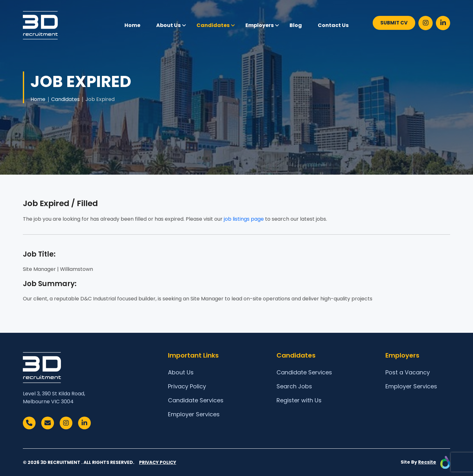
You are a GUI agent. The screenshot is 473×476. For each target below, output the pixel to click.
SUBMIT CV (394, 23)
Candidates (65, 99)
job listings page (244, 219)
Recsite (427, 462)
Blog (296, 25)
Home (132, 25)
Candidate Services (196, 400)
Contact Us (333, 25)
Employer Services (194, 414)
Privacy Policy (187, 386)
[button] (184, 25)
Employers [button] (260, 25)
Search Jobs (294, 386)
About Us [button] (168, 25)
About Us (181, 372)
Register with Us (299, 400)
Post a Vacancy (408, 372)
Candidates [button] (213, 25)
